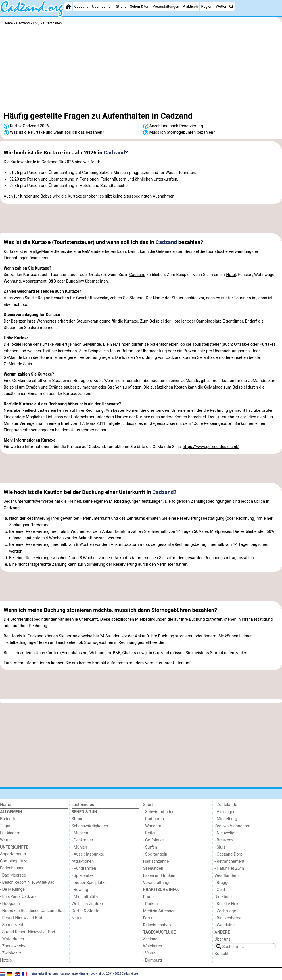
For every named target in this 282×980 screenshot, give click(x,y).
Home (6, 805)
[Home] (68, 7)
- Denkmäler (82, 840)
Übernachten (102, 6)
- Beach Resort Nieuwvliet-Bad (27, 882)
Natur (77, 918)
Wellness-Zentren (87, 904)
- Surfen (150, 847)
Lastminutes (83, 805)
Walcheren (153, 946)
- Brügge (222, 883)
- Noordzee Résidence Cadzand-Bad (32, 911)
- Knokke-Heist (227, 904)
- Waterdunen (12, 939)
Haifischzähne (156, 861)
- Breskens (224, 840)
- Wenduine (224, 925)
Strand (121, 6)
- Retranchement (229, 861)
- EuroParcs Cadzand (19, 897)
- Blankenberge (228, 918)
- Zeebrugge (225, 911)
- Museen (80, 833)
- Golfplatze (153, 840)
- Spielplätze (83, 876)
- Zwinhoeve (11, 953)
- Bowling (80, 890)
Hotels (6, 960)
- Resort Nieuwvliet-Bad (21, 918)
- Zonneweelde (13, 946)
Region (207, 6)
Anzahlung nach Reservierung (176, 126)
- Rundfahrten (84, 868)
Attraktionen (83, 861)
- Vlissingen (225, 812)
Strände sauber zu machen (73, 387)
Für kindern (10, 833)
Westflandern (226, 876)
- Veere (149, 953)
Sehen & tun (140, 6)
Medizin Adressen (159, 911)
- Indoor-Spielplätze (89, 883)
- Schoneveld (12, 925)
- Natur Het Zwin (229, 868)
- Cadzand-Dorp (228, 854)
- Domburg (153, 960)
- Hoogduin (10, 904)
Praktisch (190, 6)
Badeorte (8, 819)
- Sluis (220, 847)
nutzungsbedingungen (44, 974)
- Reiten (150, 833)
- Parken (151, 904)
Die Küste (223, 897)
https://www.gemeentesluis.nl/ (211, 447)
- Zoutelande (226, 805)
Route (148, 897)
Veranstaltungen (166, 6)
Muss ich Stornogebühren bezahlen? (182, 132)
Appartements (13, 854)
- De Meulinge (12, 889)
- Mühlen (79, 847)
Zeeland (150, 939)
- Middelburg (226, 819)
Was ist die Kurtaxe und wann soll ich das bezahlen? (57, 132)
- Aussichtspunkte (88, 854)
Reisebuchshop (157, 925)
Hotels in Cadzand (27, 636)
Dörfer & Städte (85, 911)
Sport (148, 805)
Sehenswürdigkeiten (90, 826)
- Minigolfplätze (86, 897)
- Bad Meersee (13, 875)
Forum (149, 918)
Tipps (5, 826)
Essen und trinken (159, 876)
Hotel (231, 275)
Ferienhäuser (12, 868)
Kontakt (222, 954)
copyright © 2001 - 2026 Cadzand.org (114, 974)
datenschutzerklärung (74, 974)
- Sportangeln (155, 854)
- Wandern (152, 826)
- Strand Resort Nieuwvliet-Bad (28, 932)
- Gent (220, 890)
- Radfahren (153, 819)
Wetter (221, 6)
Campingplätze (14, 861)
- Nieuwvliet (225, 833)
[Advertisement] (141, 69)
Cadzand (82, 6)
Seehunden (153, 868)
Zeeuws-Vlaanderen (232, 826)
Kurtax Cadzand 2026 (30, 126)
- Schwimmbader (158, 812)
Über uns (223, 939)
